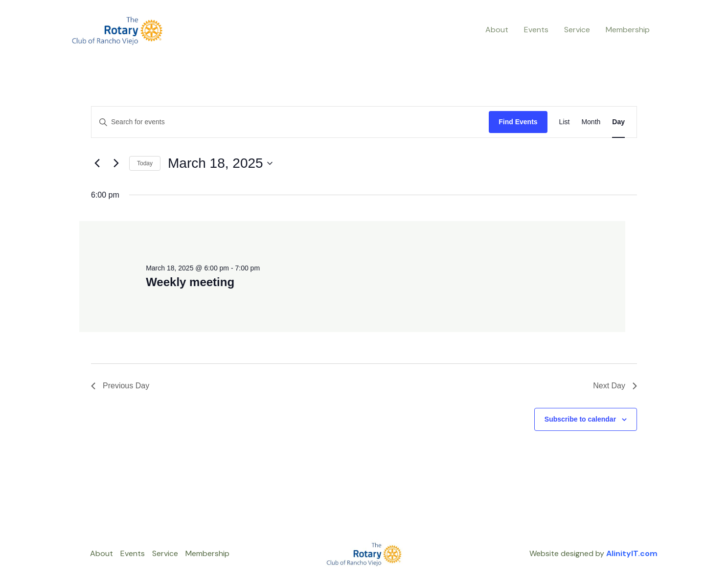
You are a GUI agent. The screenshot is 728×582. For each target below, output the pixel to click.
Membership (628, 30)
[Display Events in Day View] (618, 122)
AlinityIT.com (632, 553)
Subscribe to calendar (580, 419)
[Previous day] (97, 163)
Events (536, 30)
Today (145, 163)
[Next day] (116, 163)
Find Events (518, 122)
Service (577, 30)
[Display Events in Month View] (591, 122)
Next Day (615, 386)
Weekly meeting (190, 282)
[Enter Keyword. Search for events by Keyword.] (290, 122)
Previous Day (120, 386)
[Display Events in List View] (565, 122)
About (497, 30)
